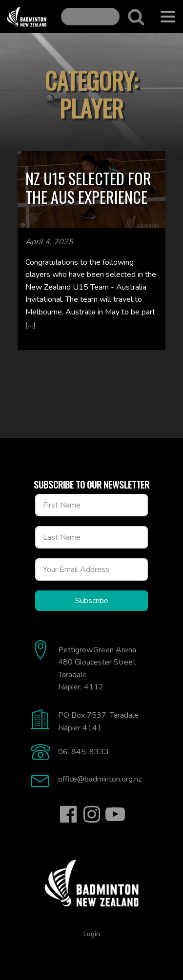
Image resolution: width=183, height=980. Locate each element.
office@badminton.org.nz (100, 779)
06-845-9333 (83, 752)
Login (92, 934)
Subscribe (92, 601)
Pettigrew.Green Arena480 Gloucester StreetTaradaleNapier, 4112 (97, 669)
